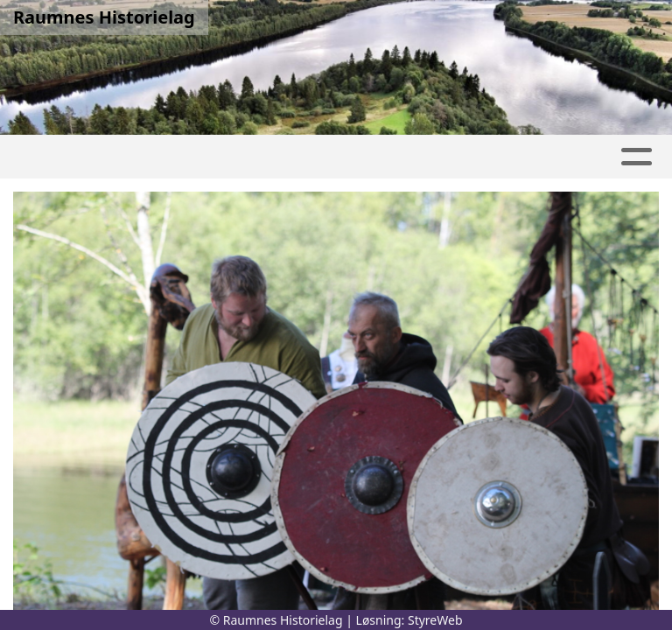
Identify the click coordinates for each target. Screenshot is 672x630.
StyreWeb (435, 620)
